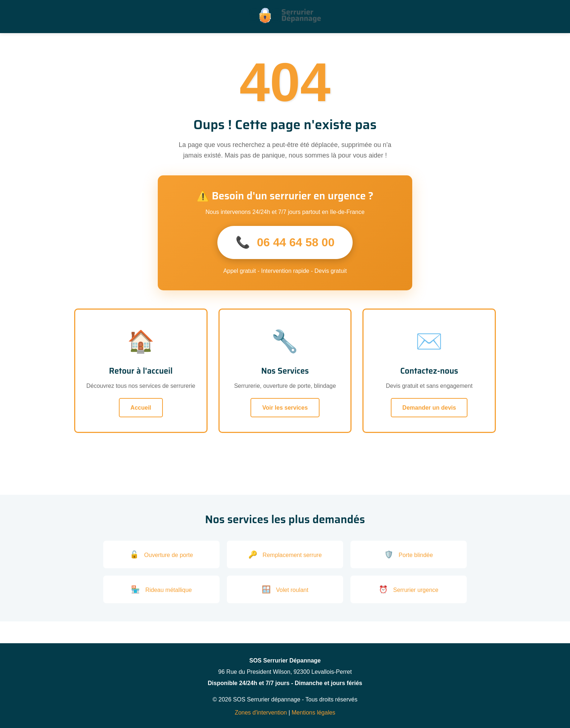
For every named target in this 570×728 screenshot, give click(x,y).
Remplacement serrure (285, 554)
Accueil (141, 408)
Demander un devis (429, 408)
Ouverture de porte (161, 554)
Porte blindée (409, 554)
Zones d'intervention (261, 713)
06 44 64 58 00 (285, 242)
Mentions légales (313, 713)
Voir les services (285, 408)
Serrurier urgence (409, 589)
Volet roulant (285, 589)
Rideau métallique (161, 589)
